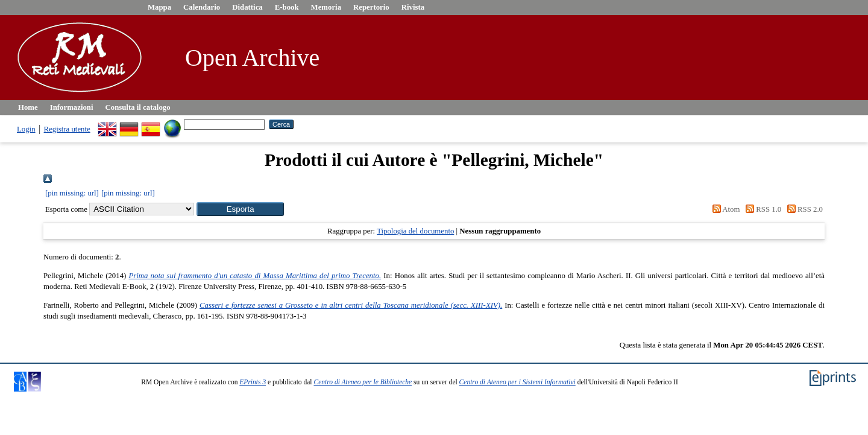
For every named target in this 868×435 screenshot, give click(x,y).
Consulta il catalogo (138, 107)
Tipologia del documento (415, 231)
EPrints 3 (253, 382)
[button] (240, 209)
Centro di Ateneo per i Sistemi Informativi (517, 382)
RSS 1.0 (762, 209)
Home (28, 107)
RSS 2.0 (803, 209)
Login (26, 129)
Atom (724, 209)
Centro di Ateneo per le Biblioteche (363, 382)
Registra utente (67, 129)
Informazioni (72, 107)
